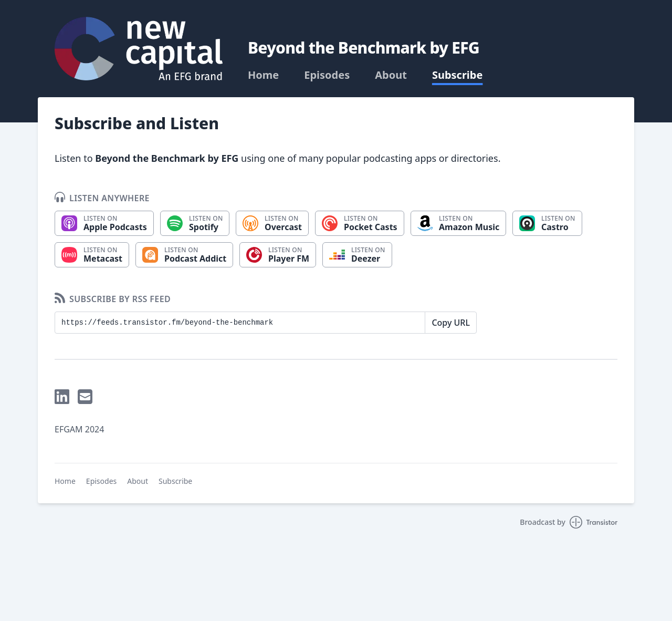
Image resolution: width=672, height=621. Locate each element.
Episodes (327, 75)
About (391, 75)
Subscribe (458, 75)
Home (263, 75)
